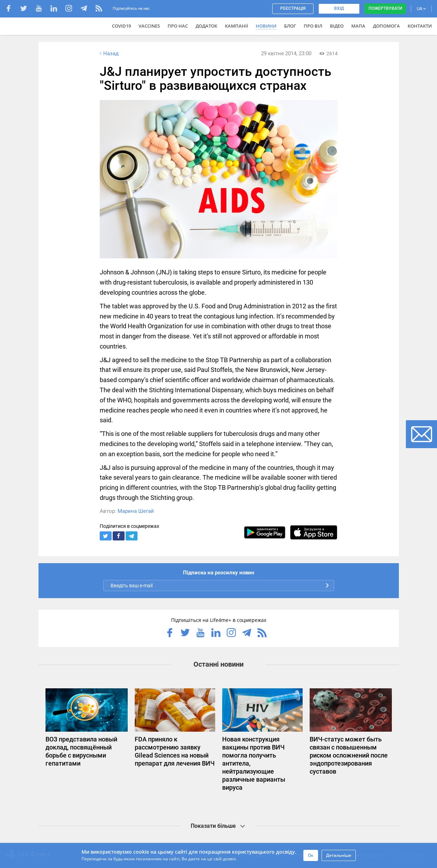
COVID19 (121, 26)
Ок (311, 855)
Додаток (206, 26)
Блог (290, 26)
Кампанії (237, 26)
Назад (108, 53)
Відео (337, 26)
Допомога (386, 26)
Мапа (358, 26)
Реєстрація (293, 8)
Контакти (420, 26)
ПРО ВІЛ (313, 26)
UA (421, 9)
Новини (266, 26)
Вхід (339, 8)
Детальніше (339, 855)
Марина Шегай (136, 511)
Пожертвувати (385, 8)
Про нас (178, 26)
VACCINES (149, 26)
